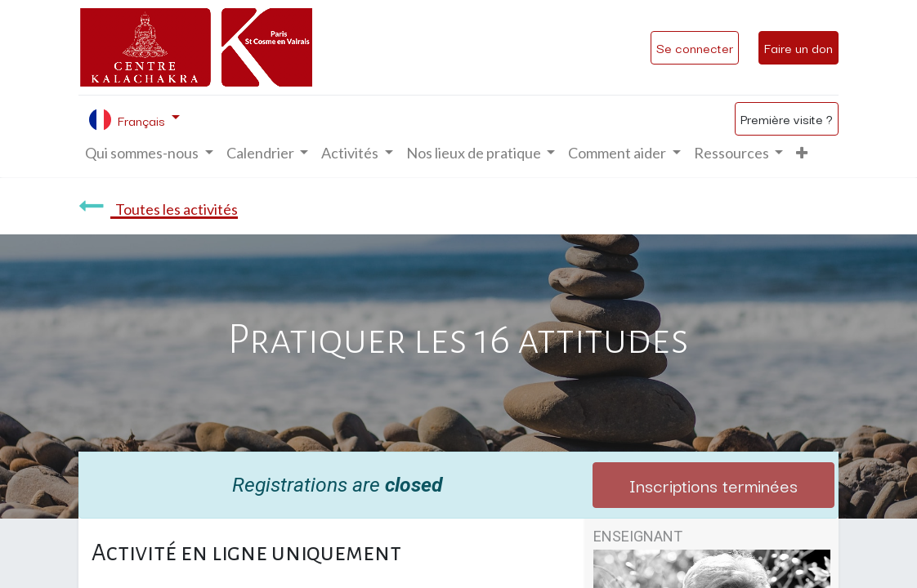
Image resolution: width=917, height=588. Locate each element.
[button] (802, 153)
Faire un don (798, 47)
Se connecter (695, 47)
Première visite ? (787, 118)
